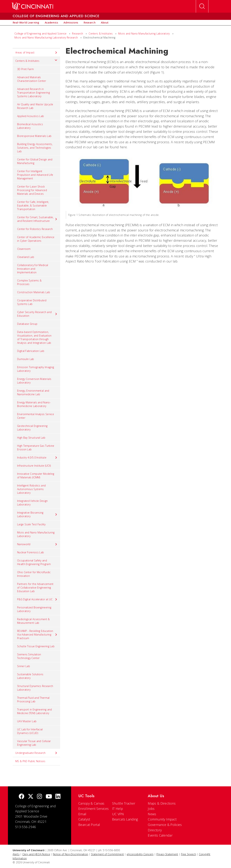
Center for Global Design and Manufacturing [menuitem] (35, 161)
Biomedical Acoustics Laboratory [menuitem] (30, 126)
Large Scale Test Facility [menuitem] (31, 524)
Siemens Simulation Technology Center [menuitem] (29, 656)
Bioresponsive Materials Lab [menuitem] (34, 136)
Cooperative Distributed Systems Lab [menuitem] (32, 302)
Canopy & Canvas (91, 803)
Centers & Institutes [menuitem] (36, 60)
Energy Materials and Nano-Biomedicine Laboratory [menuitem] (34, 404)
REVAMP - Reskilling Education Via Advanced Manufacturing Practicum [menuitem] (37, 635)
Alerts (16, 854)
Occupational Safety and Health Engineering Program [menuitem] (34, 562)
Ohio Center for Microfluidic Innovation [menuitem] (34, 574)
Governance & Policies (165, 825)
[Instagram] (40, 797)
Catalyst (84, 819)
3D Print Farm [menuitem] (25, 69)
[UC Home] (32, 6)
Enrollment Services (94, 809)
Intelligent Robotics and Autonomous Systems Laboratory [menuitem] (31, 489)
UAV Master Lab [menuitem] (27, 721)
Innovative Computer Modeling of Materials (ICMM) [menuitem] (36, 476)
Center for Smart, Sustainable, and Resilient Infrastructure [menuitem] (37, 219)
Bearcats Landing (125, 819)
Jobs (151, 809)
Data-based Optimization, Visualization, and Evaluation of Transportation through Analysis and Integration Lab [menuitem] (34, 337)
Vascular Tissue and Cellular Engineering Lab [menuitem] (34, 743)
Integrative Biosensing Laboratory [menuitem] (37, 514)
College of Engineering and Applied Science (41, 34)
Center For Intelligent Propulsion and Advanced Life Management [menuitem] (35, 175)
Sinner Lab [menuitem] (24, 666)
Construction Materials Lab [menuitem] (34, 292)
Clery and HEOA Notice (36, 854)
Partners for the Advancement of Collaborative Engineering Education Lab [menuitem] (35, 588)
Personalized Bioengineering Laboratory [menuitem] (34, 609)
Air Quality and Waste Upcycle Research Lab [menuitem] (35, 106)
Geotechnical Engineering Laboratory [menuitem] (32, 428)
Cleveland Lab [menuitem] (26, 257)
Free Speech (188, 854)
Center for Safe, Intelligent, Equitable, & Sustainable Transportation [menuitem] (33, 205)
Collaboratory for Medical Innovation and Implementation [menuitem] (33, 269)
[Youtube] (49, 797)
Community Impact (162, 819)
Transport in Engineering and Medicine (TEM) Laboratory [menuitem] (34, 711)
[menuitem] (26, 23)
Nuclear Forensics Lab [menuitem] (30, 552)
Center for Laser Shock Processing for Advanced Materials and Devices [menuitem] (32, 190)
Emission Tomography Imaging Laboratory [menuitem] (36, 369)
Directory (155, 830)
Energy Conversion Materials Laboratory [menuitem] (34, 381)
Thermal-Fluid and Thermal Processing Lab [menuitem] (33, 700)
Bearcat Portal (89, 825)
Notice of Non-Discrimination (70, 854)
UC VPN (118, 814)
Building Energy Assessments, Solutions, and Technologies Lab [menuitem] (35, 148)
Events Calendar (160, 835)
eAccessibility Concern (140, 854)
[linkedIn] (58, 797)
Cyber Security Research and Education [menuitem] (37, 314)
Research (78, 34)
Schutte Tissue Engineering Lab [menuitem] (36, 646)
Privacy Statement (167, 854)
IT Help (117, 809)
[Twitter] (31, 797)
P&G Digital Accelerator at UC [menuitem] (37, 599)
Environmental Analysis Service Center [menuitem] (36, 416)
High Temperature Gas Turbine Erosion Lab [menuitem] (36, 448)
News (152, 814)
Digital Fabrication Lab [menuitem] (31, 351)
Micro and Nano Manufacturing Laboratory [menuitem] (36, 534)
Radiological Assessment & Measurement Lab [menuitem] (33, 621)
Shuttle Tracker (124, 803)
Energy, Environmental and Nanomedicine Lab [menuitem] (33, 392)
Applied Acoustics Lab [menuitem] (30, 116)
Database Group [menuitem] (27, 324)
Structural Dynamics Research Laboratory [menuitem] (35, 688)
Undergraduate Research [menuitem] (36, 753)
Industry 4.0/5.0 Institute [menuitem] (37, 458)
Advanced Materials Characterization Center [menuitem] (32, 79)
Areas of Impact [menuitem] (36, 53)
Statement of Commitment (107, 854)
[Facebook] (21, 797)
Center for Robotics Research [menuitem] (35, 229)
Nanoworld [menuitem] (37, 544)
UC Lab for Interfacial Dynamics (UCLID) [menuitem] (30, 731)
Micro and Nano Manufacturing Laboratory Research (46, 37)
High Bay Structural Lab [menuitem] (31, 438)
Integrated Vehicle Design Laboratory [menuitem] (32, 503)
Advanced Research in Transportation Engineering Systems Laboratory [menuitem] (33, 93)
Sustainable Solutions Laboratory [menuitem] (30, 676)
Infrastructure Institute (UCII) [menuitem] (34, 466)
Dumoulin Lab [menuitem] (26, 359)
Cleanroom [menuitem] (24, 249)
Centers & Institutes (101, 34)
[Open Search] (202, 6)
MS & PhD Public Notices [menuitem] (30, 761)
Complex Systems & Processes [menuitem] (29, 282)
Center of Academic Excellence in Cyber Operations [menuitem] (36, 239)
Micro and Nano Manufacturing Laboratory (144, 34)
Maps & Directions (162, 803)
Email (82, 814)
